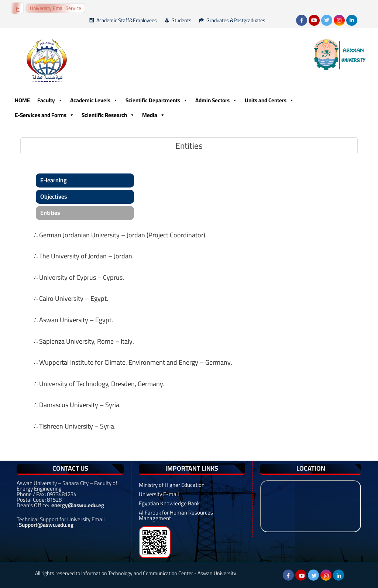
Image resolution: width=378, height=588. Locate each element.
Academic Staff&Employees (127, 20)
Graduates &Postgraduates (236, 20)
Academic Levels (94, 100)
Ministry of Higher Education (172, 485)
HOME (22, 100)
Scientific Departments (157, 100)
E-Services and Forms (44, 115)
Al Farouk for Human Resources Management (176, 515)
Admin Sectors (216, 100)
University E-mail (159, 494)
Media (154, 115)
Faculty (50, 100)
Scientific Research (108, 115)
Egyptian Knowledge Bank (169, 503)
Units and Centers (269, 100)
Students (182, 20)
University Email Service (56, 8)
